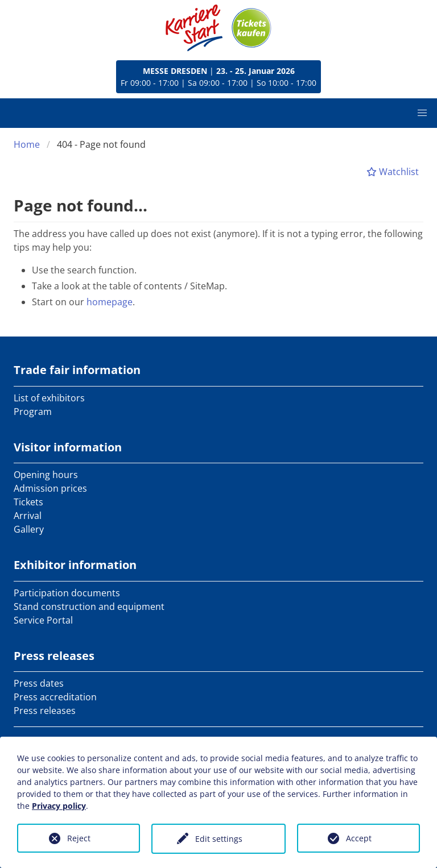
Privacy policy (59, 806)
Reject (79, 838)
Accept (359, 838)
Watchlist (393, 172)
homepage (110, 302)
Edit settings (219, 839)
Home (27, 144)
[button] (422, 113)
